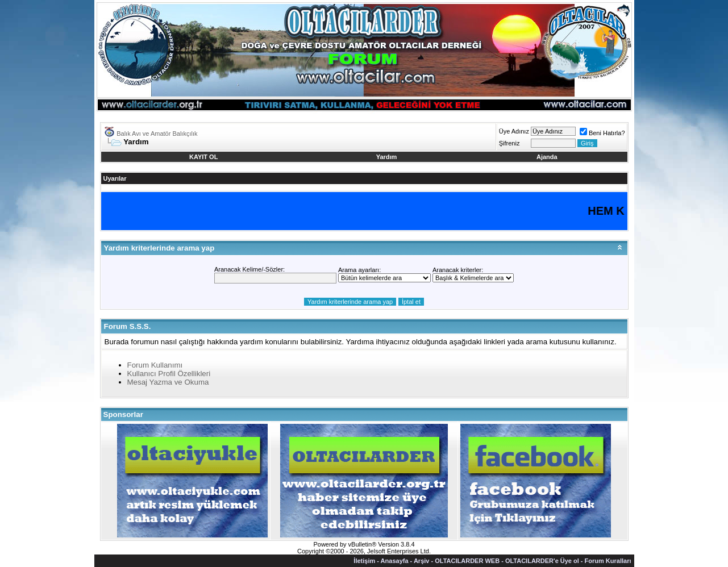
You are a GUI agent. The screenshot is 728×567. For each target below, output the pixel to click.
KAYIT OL (203, 157)
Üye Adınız (514, 131)
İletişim (364, 561)
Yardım (387, 157)
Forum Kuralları (608, 561)
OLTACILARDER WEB (467, 561)
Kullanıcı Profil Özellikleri (169, 374)
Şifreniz (509, 143)
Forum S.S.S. (128, 326)
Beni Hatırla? (602, 133)
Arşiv (422, 561)
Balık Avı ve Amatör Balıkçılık (157, 134)
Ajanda (547, 157)
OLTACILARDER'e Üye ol (542, 561)
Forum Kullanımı (155, 365)
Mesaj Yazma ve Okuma (168, 382)
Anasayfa (395, 561)
